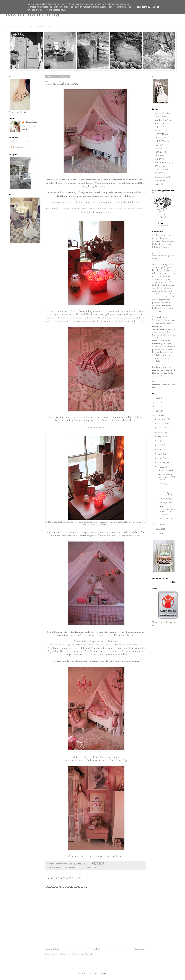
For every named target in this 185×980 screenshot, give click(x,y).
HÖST (158, 138)
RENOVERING (162, 163)
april (161, 454)
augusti (162, 437)
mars (160, 458)
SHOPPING (84, 868)
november (163, 424)
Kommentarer (18, 147)
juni (160, 445)
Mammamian (31, 122)
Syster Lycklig (99, 186)
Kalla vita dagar (165, 499)
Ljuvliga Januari (165, 503)
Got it (156, 7)
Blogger (103, 973)
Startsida (97, 949)
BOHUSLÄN (161, 113)
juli (160, 441)
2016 (158, 415)
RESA (157, 166)
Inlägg (15, 142)
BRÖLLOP (159, 116)
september (163, 432)
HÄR (138, 202)
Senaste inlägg (53, 949)
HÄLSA (158, 131)
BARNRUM (58, 868)
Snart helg (162, 484)
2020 (158, 398)
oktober (162, 428)
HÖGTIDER (160, 134)
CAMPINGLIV (161, 120)
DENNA (88, 315)
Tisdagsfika (162, 488)
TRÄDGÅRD (160, 177)
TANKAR (159, 173)
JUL (157, 145)
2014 (158, 529)
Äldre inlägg (140, 949)
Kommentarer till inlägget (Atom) (76, 954)
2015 (158, 525)
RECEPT (158, 159)
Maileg (137, 533)
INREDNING (74, 868)
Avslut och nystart (165, 518)
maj (160, 450)
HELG (66, 868)
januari (162, 467)
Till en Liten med (165, 471)
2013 (158, 533)
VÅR (157, 184)
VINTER (93, 868)
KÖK (157, 149)
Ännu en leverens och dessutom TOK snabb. (166, 477)
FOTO (158, 124)
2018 (158, 407)
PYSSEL (158, 152)
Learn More (144, 7)
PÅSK (157, 156)
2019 (158, 402)
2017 (158, 411)
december (162, 419)
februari (162, 463)
